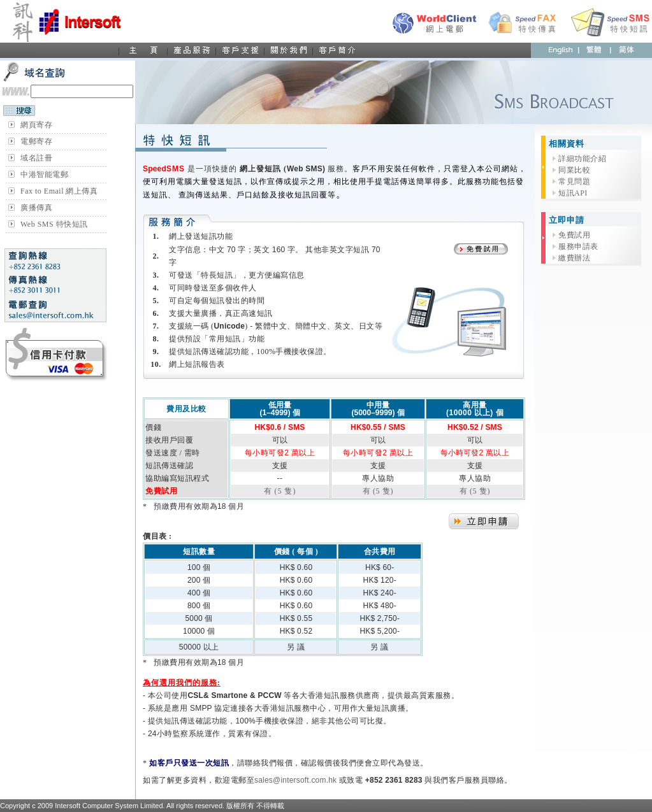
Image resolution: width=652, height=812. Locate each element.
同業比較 (574, 170)
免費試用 (574, 235)
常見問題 (574, 182)
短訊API (573, 193)
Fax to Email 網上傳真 (59, 191)
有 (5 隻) (280, 491)
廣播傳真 (36, 208)
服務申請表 (578, 246)
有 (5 (373, 491)
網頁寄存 (36, 125)
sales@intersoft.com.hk (295, 780)
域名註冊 (36, 158)
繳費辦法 (574, 258)
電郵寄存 (36, 141)
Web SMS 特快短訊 (54, 224)
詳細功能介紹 (582, 159)
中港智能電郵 (44, 175)
